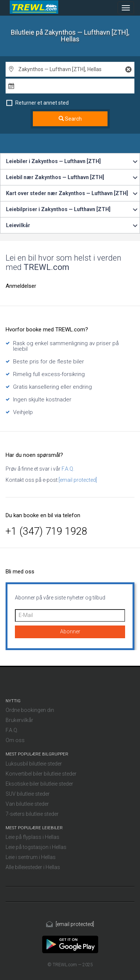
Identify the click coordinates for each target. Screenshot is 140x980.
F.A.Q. (67, 469)
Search (70, 119)
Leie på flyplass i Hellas (32, 837)
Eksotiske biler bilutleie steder (39, 784)
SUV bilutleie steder (28, 794)
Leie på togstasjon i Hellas (36, 847)
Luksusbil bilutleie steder (34, 764)
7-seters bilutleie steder (32, 814)
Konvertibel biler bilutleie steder (41, 774)
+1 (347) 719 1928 (46, 531)
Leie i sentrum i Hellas (31, 857)
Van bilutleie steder (27, 804)
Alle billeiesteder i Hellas (33, 867)
